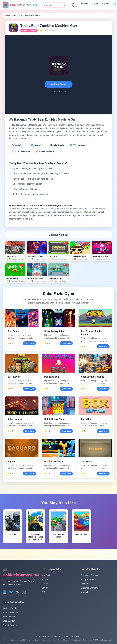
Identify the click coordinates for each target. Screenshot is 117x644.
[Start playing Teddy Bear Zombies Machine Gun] (58, 84)
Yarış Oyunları (9, 617)
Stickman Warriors (89, 588)
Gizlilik (95, 4)
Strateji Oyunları (10, 625)
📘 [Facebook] (5, 592)
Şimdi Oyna (29, 343)
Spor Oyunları (9, 621)
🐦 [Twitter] (11, 592)
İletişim (85, 4)
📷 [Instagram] (17, 592)
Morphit (84, 592)
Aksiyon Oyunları (10, 608)
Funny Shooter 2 (88, 580)
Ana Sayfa (75, 5)
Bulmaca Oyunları (11, 613)
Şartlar (105, 4)
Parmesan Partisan (90, 575)
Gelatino (85, 584)
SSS (114, 4)
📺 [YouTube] (24, 592)
